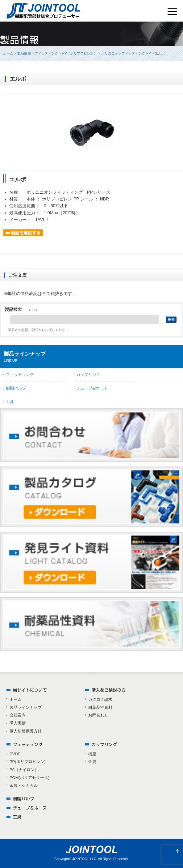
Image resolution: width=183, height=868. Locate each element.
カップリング (88, 375)
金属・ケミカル (24, 786)
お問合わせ (98, 715)
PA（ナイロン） (24, 770)
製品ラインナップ (26, 707)
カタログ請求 (100, 699)
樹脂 (92, 754)
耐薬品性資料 (100, 707)
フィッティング (20, 375)
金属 (92, 762)
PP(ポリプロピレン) (28, 762)
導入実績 (18, 723)
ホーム (8, 53)
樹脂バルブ (16, 388)
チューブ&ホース (92, 388)
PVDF (15, 754)
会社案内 (18, 715)
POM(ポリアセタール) (29, 778)
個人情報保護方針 (26, 731)
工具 (10, 402)
